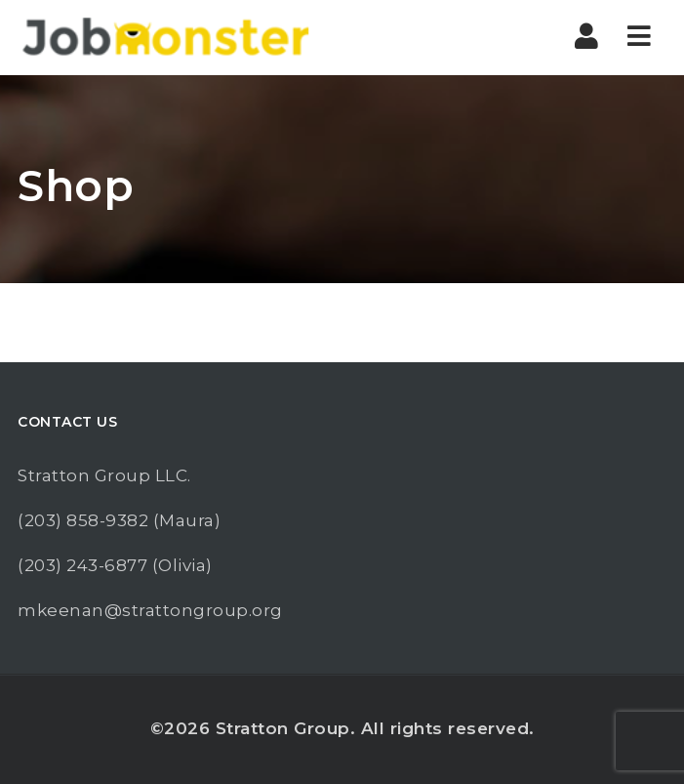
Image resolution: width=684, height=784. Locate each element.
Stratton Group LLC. (104, 475)
